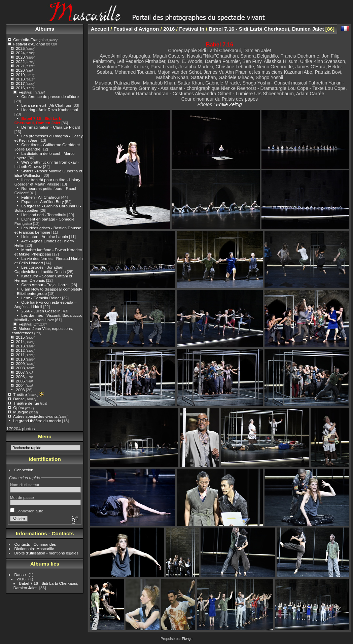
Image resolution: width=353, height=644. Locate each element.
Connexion (24, 470)
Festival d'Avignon (29, 44)
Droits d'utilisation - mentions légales (47, 553)
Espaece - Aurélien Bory (42, 201)
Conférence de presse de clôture (50, 96)
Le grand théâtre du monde (37, 421)
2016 (20, 88)
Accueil (100, 29)
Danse (19, 399)
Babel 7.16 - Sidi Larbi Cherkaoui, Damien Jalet (39, 121)
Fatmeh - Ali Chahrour (41, 197)
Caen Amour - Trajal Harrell (45, 285)
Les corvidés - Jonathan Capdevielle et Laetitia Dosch (40, 269)
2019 (20, 75)
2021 (20, 66)
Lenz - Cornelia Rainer (41, 298)
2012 (20, 350)
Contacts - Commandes (35, 544)
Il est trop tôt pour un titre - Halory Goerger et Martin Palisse (47, 182)
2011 (20, 355)
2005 (20, 381)
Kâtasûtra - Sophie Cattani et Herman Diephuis (43, 278)
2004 (20, 385)
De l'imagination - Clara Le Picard (51, 127)
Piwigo (187, 639)
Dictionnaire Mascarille (34, 549)
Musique (21, 412)
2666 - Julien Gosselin (41, 311)
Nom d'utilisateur (25, 485)
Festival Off (28, 324)
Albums (45, 29)
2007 (20, 372)
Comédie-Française (30, 40)
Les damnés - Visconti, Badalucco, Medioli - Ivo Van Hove (48, 317)
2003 (20, 390)
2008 (20, 368)
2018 (20, 79)
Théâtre (20, 394)
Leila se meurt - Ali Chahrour (46, 105)
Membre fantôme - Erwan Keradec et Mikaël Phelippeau (48, 252)
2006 (20, 377)
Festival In (28, 92)
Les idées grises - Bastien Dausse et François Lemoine (48, 230)
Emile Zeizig (229, 104)
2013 (20, 346)
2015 (20, 337)
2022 (20, 61)
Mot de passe (22, 497)
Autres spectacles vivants (36, 416)
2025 (20, 48)
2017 (20, 83)
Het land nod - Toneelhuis (44, 215)
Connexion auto (27, 511)
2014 (20, 342)
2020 (20, 70)
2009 (20, 363)
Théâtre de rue (26, 403)
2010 (20, 359)
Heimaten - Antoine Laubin (45, 236)
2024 (20, 53)
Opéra (19, 408)
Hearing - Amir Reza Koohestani (49, 110)
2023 (20, 57)
